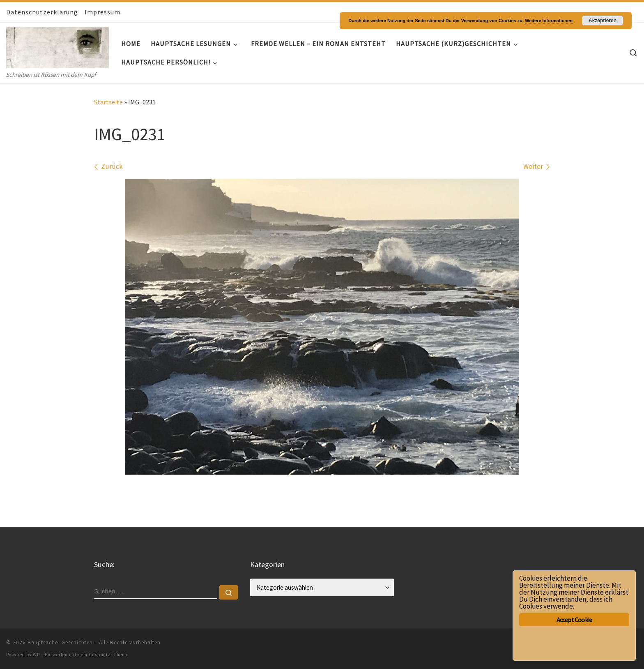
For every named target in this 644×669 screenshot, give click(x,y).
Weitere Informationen (549, 21)
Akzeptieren (603, 21)
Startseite (108, 102)
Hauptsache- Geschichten (60, 642)
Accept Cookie (574, 620)
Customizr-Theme (109, 655)
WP (36, 655)
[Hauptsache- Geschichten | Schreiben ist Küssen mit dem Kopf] (57, 46)
